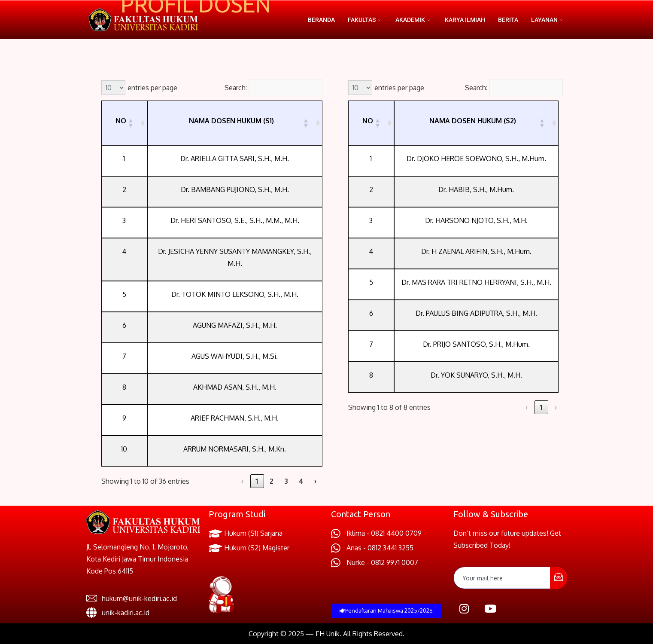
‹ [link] (242, 481)
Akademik (414, 20)
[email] (502, 578)
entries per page (152, 88)
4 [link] (301, 481)
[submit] (559, 578)
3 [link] (286, 481)
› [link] (315, 481)
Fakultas (365, 20)
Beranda (321, 20)
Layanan (548, 20)
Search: (236, 88)
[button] (131, 123)
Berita (508, 20)
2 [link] (272, 481)
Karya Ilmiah (465, 20)
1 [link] (257, 481)
